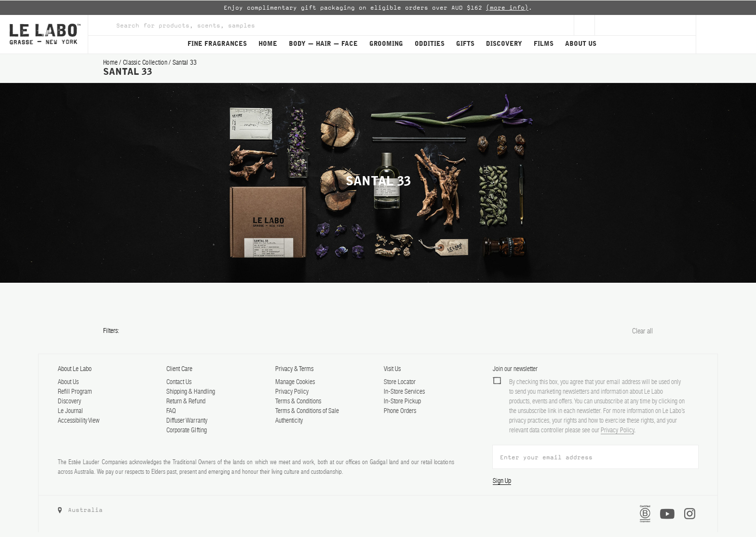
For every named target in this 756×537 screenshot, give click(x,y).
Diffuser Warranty (187, 420)
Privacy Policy (292, 391)
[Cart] (726, 34)
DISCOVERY (504, 44)
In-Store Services (404, 391)
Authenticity (289, 420)
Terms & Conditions (298, 401)
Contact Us (179, 382)
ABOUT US (581, 44)
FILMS (544, 44)
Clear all (642, 331)
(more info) (507, 8)
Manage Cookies (295, 382)
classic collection (146, 62)
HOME (268, 44)
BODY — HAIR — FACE (323, 44)
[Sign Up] (584, 25)
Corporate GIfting (186, 430)
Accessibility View (79, 420)
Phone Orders (400, 411)
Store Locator (400, 382)
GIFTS (465, 44)
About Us (68, 382)
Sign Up (502, 481)
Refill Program (75, 391)
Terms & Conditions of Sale (307, 411)
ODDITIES (430, 44)
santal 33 (185, 62)
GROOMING (386, 44)
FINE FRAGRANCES (217, 44)
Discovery (69, 401)
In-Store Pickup (402, 401)
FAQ (171, 411)
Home (111, 62)
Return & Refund (186, 401)
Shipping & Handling (190, 391)
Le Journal (70, 411)
